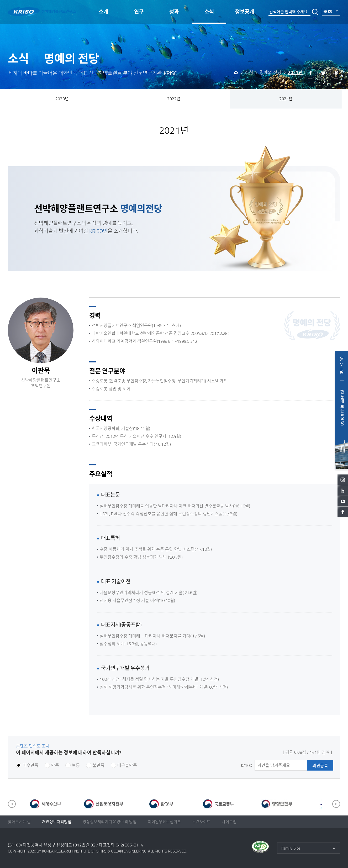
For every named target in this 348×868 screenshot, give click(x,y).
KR (334, 11)
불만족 (99, 765)
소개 (103, 12)
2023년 (62, 99)
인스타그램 (343, 480)
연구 (139, 12)
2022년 (174, 99)
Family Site (291, 848)
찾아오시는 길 (19, 822)
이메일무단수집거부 (164, 822)
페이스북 (343, 512)
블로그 (343, 490)
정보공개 (245, 12)
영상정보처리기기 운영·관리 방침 (110, 822)
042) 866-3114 (130, 845)
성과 (174, 12)
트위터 (323, 73)
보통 (76, 765)
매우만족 (30, 765)
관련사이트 (201, 822)
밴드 (336, 73)
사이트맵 (229, 822)
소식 (209, 12)
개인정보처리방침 (57, 822)
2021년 (286, 99)
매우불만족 (127, 765)
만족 (55, 765)
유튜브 (343, 501)
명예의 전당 (271, 72)
